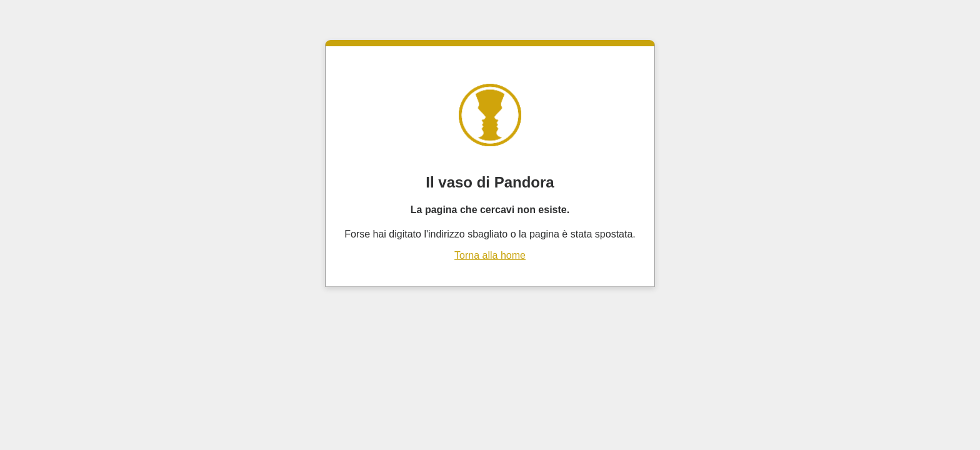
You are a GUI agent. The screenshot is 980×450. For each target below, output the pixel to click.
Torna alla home (490, 255)
